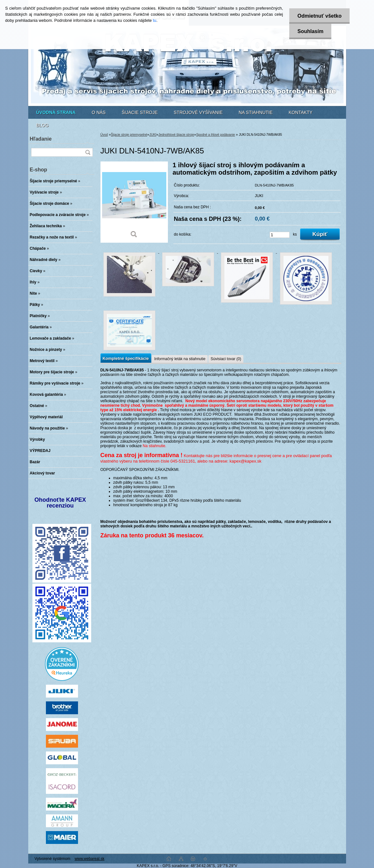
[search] (88, 152)
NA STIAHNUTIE (256, 112)
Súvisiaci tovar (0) (226, 359)
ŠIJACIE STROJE (140, 112)
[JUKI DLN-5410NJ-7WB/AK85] (134, 202)
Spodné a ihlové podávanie (216, 135)
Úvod (104, 135)
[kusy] (280, 235)
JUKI (153, 135)
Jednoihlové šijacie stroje (176, 135)
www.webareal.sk (89, 859)
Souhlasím (310, 31)
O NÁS (99, 112)
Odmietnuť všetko (319, 16)
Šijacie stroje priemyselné (129, 135)
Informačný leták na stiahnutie (180, 359)
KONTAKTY (300, 112)
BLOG (43, 125)
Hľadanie (41, 139)
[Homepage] (56, 112)
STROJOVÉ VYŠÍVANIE (198, 112)
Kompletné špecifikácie (126, 358)
